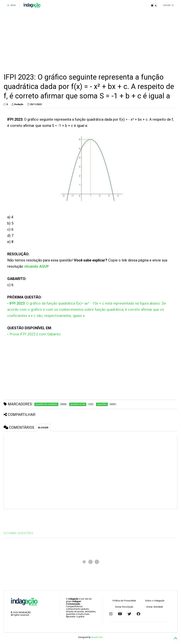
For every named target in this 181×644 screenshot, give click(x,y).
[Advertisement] (90, 42)
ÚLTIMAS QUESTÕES (18, 533)
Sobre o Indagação (155, 601)
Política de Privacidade (124, 601)
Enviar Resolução (124, 607)
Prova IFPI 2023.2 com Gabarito (35, 334)
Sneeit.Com (97, 637)
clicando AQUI (36, 266)
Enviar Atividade (155, 607)
